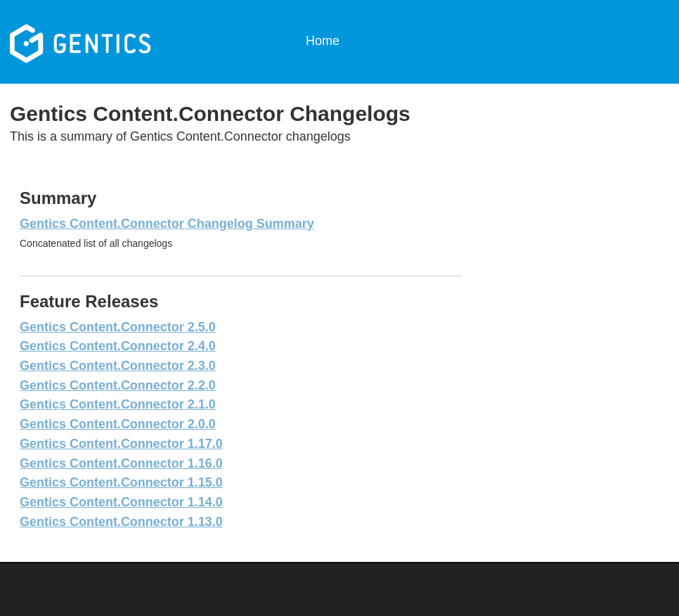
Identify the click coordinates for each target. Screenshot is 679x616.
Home (323, 41)
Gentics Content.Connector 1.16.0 (121, 463)
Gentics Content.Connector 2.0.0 (118, 424)
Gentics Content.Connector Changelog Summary (167, 224)
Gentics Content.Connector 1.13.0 (121, 522)
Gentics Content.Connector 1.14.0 (121, 502)
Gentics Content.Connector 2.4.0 (118, 346)
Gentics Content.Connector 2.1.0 (118, 404)
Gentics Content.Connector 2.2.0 (118, 385)
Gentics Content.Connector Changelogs (114, 42)
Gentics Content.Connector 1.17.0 (121, 444)
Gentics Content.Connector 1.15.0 (121, 482)
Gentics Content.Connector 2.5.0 (118, 327)
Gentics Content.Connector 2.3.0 (118, 366)
